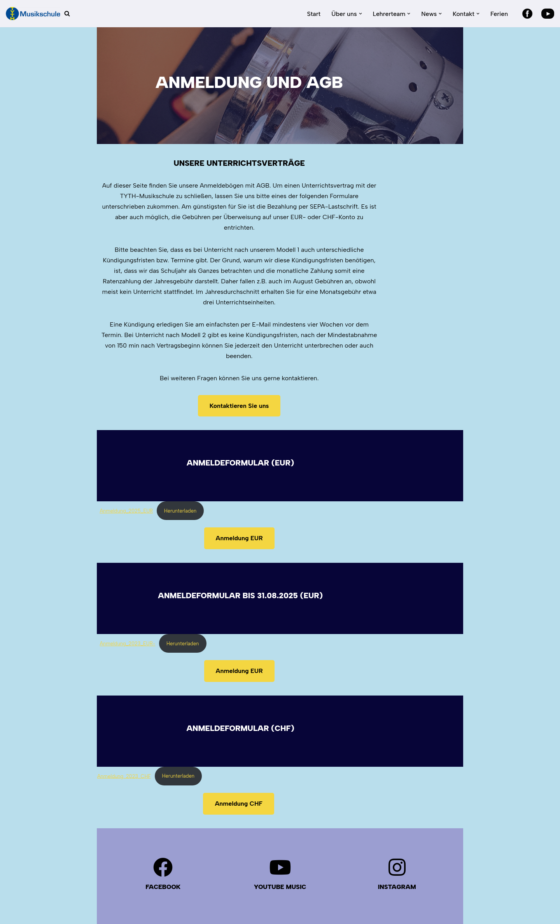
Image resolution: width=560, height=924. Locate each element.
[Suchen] (67, 13)
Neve (104, 914)
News (419, 897)
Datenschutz (115, 896)
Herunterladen (146, 458)
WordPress (177, 914)
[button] (360, 14)
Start (313, 14)
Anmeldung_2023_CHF (124, 723)
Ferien (499, 14)
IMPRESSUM (241, 896)
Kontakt (448, 897)
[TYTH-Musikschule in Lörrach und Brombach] (33, 14)
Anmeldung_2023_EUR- (94, 591)
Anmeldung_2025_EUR (93, 458)
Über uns (388, 897)
